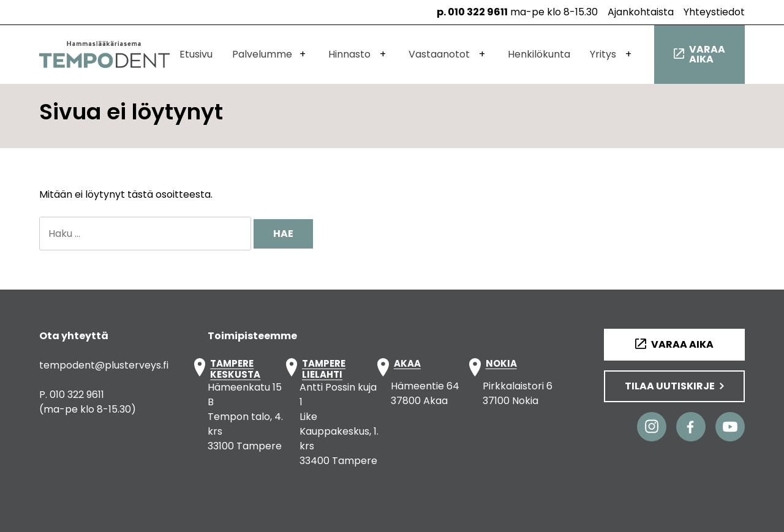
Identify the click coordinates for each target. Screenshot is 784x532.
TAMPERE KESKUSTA (235, 369)
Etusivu (196, 54)
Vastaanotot (439, 54)
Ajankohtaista (641, 12)
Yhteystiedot (714, 12)
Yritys (603, 54)
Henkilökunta (539, 54)
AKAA (407, 364)
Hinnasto (349, 54)
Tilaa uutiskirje (670, 386)
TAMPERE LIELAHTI (324, 369)
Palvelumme (262, 54)
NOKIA (501, 364)
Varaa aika (707, 54)
